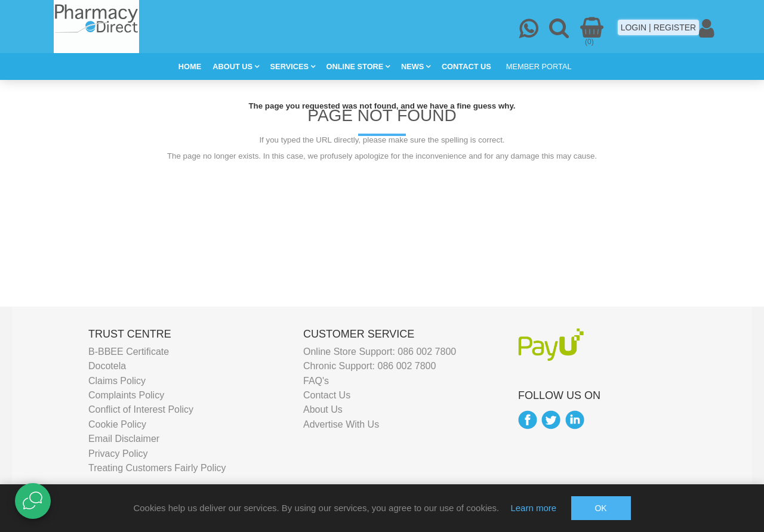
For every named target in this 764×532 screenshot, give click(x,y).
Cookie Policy (117, 424)
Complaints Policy (126, 395)
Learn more (533, 508)
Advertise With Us (341, 424)
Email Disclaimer (124, 439)
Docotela (107, 366)
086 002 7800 (427, 352)
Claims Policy (117, 380)
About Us (323, 409)
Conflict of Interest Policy (141, 409)
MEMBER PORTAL (539, 66)
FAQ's (316, 380)
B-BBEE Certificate (129, 352)
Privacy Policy (118, 453)
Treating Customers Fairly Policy (157, 468)
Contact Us (327, 395)
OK (600, 508)
